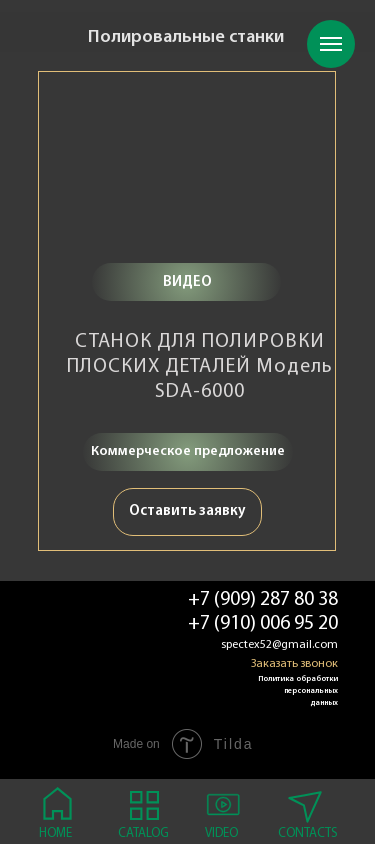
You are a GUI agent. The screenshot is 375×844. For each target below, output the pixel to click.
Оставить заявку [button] (187, 511)
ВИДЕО (187, 282)
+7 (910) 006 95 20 (263, 624)
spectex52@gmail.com (279, 645)
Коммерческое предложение (188, 451)
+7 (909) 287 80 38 (263, 600)
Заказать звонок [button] (294, 664)
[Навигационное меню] (331, 44)
